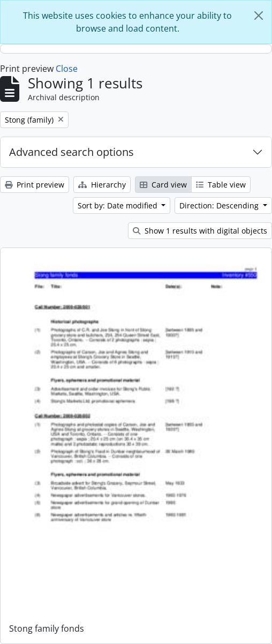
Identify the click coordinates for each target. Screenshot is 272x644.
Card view (163, 185)
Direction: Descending (220, 205)
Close (67, 69)
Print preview (35, 185)
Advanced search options (71, 152)
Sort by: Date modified (119, 205)
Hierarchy (102, 185)
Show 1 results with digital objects (200, 231)
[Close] (259, 16)
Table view (221, 185)
